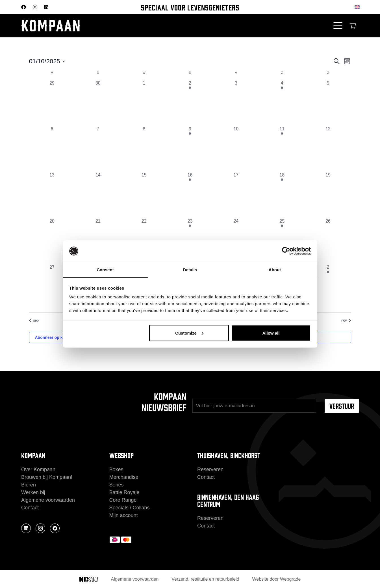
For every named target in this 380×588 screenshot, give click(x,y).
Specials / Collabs (130, 508)
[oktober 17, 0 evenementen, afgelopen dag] (236, 195)
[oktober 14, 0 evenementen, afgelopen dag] (98, 195)
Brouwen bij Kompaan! (47, 477)
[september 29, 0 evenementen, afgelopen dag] (52, 103)
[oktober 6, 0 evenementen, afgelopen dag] (52, 149)
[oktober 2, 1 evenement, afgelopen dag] (190, 103)
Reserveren (210, 469)
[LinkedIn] (46, 7)
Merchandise (124, 477)
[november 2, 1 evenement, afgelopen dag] (328, 287)
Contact (30, 508)
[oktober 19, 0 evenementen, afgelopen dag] (328, 195)
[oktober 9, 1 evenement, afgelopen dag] (190, 149)
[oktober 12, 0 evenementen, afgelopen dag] (328, 149)
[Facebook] (24, 7)
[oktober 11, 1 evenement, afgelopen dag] (282, 149)
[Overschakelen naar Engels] (358, 7)
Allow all (271, 333)
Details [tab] (190, 269)
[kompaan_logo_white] (78, 26)
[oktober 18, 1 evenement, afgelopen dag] (282, 195)
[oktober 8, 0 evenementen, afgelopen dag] (144, 149)
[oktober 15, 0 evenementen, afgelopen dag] (144, 195)
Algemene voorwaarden (48, 500)
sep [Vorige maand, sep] (34, 320)
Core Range (123, 500)
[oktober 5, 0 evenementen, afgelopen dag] (328, 103)
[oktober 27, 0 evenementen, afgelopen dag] (52, 287)
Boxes (116, 469)
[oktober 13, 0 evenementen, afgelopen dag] (52, 195)
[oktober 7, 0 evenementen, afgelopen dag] (98, 149)
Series (117, 485)
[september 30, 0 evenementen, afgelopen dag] (98, 103)
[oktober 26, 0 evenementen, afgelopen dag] (328, 241)
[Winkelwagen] (353, 26)
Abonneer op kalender (56, 337)
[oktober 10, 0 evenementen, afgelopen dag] (236, 149)
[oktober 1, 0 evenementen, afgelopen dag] (144, 103)
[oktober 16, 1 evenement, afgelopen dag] (190, 195)
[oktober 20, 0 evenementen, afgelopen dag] (52, 241)
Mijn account (124, 515)
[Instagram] (35, 7)
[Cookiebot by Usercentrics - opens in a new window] (286, 251)
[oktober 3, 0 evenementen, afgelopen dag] (236, 103)
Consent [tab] (105, 269)
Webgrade (290, 579)
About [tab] (275, 269)
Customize (189, 333)
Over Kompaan (38, 469)
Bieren (29, 485)
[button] (338, 26)
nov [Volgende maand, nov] (346, 320)
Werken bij (33, 492)
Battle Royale (124, 492)
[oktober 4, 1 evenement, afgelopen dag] (282, 103)
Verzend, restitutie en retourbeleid (205, 579)
